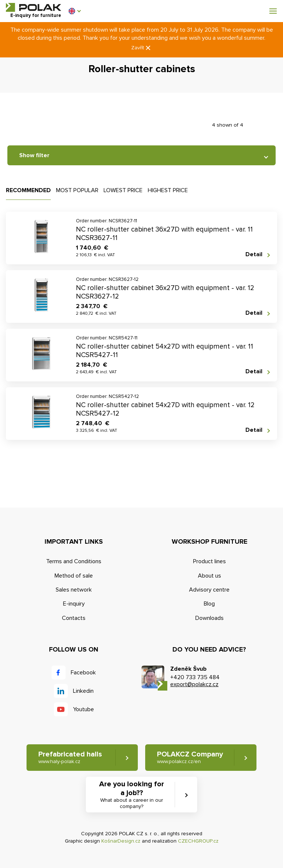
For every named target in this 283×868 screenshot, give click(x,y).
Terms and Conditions (74, 561)
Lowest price (123, 190)
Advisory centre (209, 590)
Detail (254, 255)
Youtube (83, 709)
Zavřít (141, 48)
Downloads (209, 618)
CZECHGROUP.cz (198, 841)
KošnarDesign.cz (121, 841)
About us (209, 576)
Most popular (77, 190)
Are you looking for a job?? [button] (132, 795)
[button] (74, 11)
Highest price (168, 190)
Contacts (74, 618)
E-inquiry (74, 604)
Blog (209, 604)
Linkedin (83, 691)
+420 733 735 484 (195, 677)
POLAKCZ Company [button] (190, 757)
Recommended (28, 190)
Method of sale (74, 576)
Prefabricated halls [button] (70, 757)
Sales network (74, 590)
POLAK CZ (34, 7)
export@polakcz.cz (194, 684)
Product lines (209, 561)
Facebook (83, 673)
